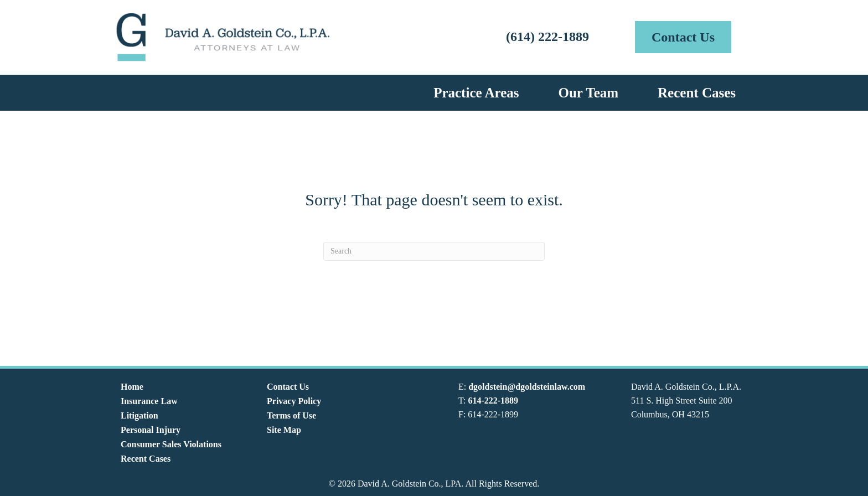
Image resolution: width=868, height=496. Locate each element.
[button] (683, 37)
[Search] (434, 251)
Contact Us (288, 387)
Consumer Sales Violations (171, 444)
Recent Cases (697, 93)
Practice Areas (476, 93)
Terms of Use (291, 415)
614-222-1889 (493, 401)
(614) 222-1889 (547, 37)
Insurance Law (149, 401)
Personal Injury (151, 430)
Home (132, 387)
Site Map (284, 430)
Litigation (139, 415)
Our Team (588, 93)
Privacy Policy (294, 401)
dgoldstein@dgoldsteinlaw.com (527, 387)
